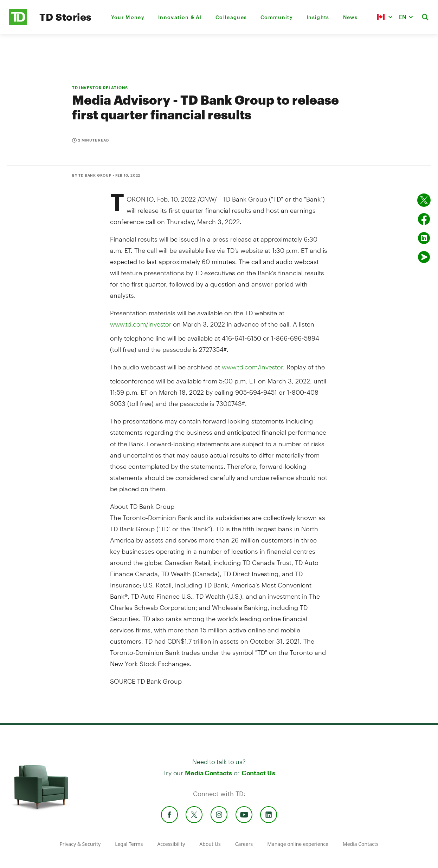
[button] (385, 17)
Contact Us (258, 773)
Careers (244, 844)
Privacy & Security (80, 844)
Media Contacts (208, 773)
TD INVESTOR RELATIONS (100, 88)
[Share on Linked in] (424, 238)
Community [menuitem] (277, 17)
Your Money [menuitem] (128, 17)
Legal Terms (129, 844)
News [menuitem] (350, 17)
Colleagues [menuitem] (231, 17)
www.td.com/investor (141, 324)
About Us (210, 844)
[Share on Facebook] (424, 219)
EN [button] (403, 17)
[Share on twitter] (424, 200)
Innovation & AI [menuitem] (180, 17)
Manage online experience (298, 844)
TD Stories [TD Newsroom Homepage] (66, 17)
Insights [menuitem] (318, 17)
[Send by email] (424, 257)
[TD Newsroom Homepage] (18, 23)
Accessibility (171, 844)
